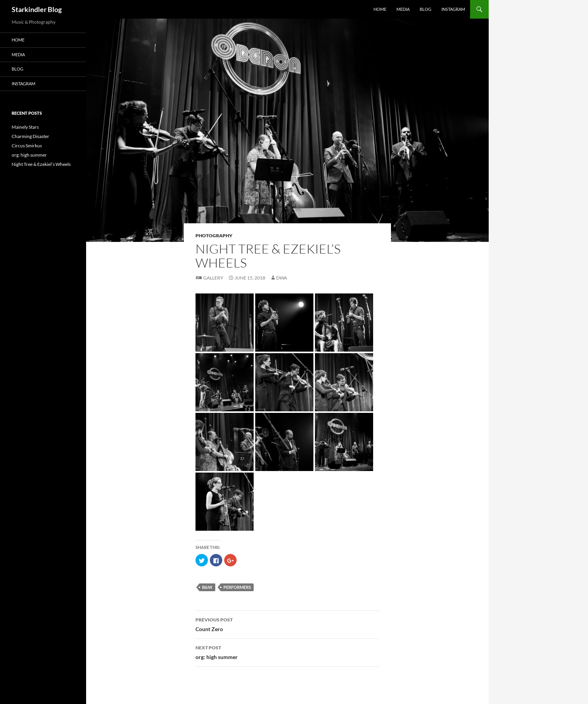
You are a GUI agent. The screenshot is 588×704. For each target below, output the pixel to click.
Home (380, 9)
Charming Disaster (30, 136)
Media (403, 9)
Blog (425, 9)
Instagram (453, 9)
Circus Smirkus (27, 146)
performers (237, 587)
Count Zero (287, 624)
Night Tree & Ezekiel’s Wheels (41, 164)
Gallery (213, 278)
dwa (282, 278)
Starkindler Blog (37, 9)
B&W (207, 587)
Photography (214, 236)
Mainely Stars (25, 127)
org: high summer (287, 652)
